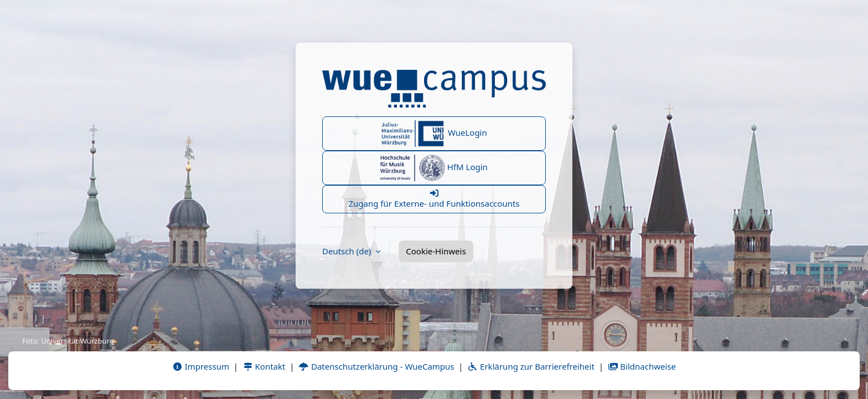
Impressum (201, 366)
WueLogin (434, 134)
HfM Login (434, 168)
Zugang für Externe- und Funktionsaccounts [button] (434, 199)
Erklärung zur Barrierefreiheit (531, 366)
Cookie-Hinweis (436, 251)
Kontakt (264, 366)
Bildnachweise (642, 366)
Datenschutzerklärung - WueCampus (376, 366)
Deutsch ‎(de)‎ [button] (348, 251)
